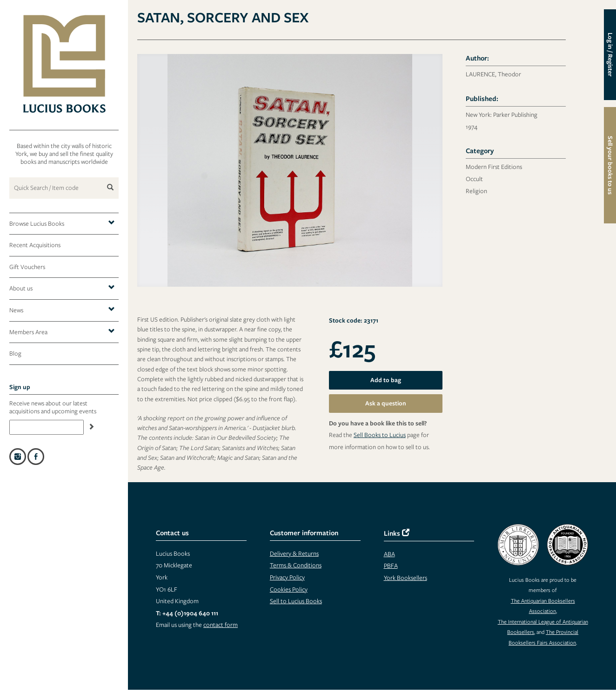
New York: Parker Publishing (502, 114)
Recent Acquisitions (35, 245)
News (62, 310)
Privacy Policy (287, 577)
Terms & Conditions (296, 565)
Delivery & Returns (294, 553)
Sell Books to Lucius (380, 435)
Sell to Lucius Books (296, 601)
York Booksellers (405, 578)
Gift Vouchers (27, 267)
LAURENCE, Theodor (493, 74)
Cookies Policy (289, 589)
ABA (389, 554)
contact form (221, 625)
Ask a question (386, 403)
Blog (15, 353)
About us (62, 288)
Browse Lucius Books (62, 223)
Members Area (62, 332)
